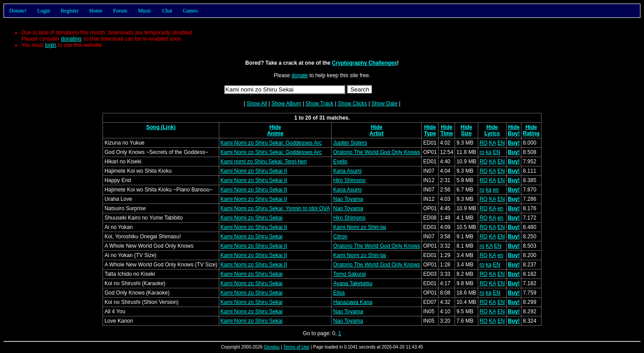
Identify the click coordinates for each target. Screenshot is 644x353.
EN (501, 143)
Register (70, 11)
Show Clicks (352, 104)
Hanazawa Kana (353, 302)
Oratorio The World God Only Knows (376, 152)
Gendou (272, 347)
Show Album (286, 104)
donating (71, 39)
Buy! (514, 133)
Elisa (339, 293)
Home (96, 11)
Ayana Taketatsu (353, 283)
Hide (275, 127)
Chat (167, 11)
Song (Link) (161, 127)
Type (430, 133)
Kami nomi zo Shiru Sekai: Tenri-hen (264, 162)
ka (489, 152)
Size (467, 133)
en (496, 190)
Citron (340, 237)
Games (190, 11)
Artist (376, 133)
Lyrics (492, 133)
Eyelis (340, 162)
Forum (120, 11)
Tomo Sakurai (349, 274)
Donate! (18, 11)
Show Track (319, 104)
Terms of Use (296, 347)
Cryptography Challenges (365, 63)
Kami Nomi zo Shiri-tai (359, 227)
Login (44, 11)
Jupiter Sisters (350, 143)
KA (492, 143)
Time (447, 133)
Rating (531, 133)
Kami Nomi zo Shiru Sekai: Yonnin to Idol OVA (275, 208)
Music (145, 11)
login (51, 45)
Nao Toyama (348, 199)
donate (300, 75)
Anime (275, 133)
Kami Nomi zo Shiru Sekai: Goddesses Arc (271, 143)
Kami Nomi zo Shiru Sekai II (254, 171)
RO (484, 143)
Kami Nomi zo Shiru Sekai (252, 218)
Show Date (384, 104)
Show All (257, 104)
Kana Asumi (347, 171)
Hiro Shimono (349, 180)
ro (482, 152)
